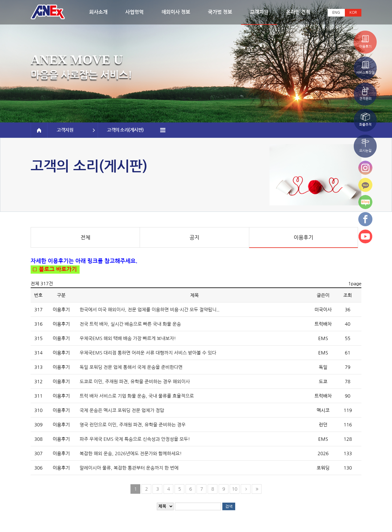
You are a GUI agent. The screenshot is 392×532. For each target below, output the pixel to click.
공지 (194, 237)
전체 (85, 237)
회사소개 (98, 12)
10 (235, 489)
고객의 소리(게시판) (136, 130)
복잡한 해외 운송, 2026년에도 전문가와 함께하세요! (131, 453)
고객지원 (259, 12)
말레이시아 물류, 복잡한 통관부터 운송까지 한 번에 (129, 468)
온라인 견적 (298, 12)
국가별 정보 (220, 12)
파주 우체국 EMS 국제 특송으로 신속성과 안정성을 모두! (135, 439)
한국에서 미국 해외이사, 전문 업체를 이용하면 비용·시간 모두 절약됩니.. (150, 310)
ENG (336, 13)
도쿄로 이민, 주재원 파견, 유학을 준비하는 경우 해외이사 (135, 382)
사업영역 (134, 12)
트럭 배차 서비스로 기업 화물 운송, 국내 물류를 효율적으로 (137, 396)
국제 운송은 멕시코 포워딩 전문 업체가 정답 (122, 410)
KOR (353, 13)
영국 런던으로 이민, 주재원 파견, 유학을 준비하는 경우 (133, 425)
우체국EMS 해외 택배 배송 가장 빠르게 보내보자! (128, 338)
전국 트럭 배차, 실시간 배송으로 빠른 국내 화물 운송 (130, 324)
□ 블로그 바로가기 (54, 269)
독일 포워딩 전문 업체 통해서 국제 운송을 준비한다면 (131, 367)
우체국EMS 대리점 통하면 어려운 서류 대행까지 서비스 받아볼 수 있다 (148, 353)
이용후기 (303, 237)
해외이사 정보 (176, 12)
